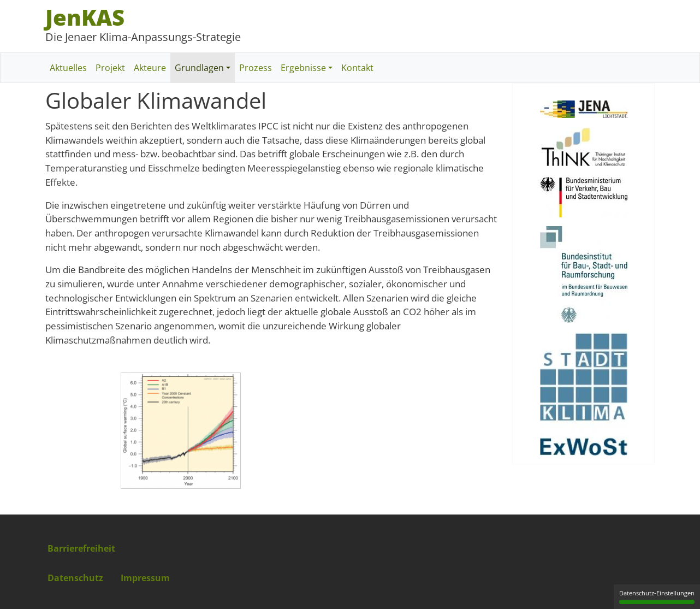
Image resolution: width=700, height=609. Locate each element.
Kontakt (357, 68)
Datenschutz (75, 578)
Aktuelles (68, 68)
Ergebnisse (303, 68)
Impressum (145, 578)
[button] (181, 434)
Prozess (256, 68)
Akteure (150, 68)
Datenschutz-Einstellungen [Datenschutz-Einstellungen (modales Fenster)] (657, 596)
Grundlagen (199, 68)
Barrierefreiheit (81, 548)
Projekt (110, 68)
